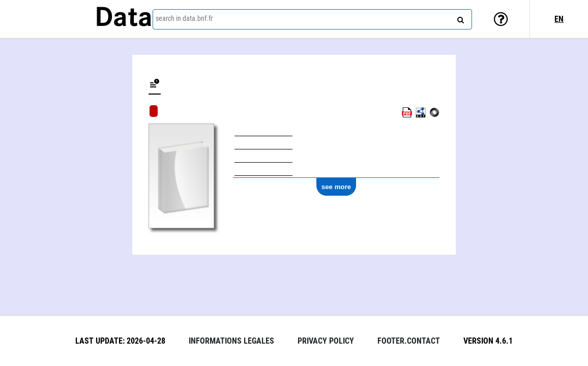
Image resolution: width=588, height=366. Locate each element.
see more (336, 187)
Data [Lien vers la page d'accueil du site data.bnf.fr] (124, 19)
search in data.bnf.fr (184, 18)
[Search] (459, 18)
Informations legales (231, 341)
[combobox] (312, 19)
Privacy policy (326, 341)
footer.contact (409, 341)
